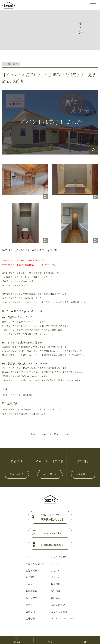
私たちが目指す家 (35, 564)
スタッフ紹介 (33, 598)
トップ (29, 557)
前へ (33, 434)
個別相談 (56, 591)
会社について (58, 571)
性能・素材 (32, 571)
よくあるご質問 (59, 612)
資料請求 (56, 598)
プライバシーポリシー (63, 619)
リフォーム (57, 577)
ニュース (56, 564)
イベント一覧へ (50, 434)
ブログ (29, 605)
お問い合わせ (58, 605)
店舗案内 (30, 612)
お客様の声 (32, 591)
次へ (67, 434)
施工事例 (30, 577)
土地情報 (30, 619)
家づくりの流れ (59, 557)
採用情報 (56, 584)
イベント (30, 584)
